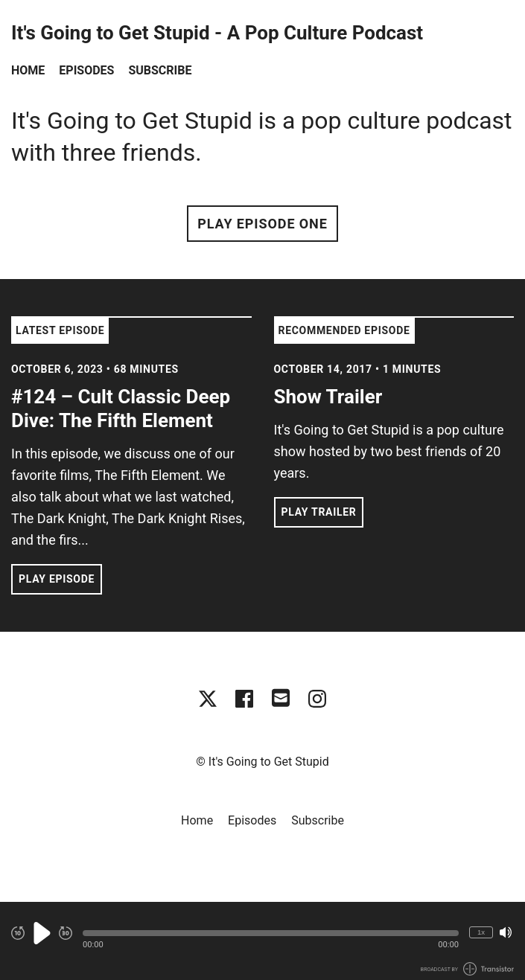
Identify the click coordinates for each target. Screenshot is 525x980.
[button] (271, 933)
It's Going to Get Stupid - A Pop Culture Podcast (217, 33)
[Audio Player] (262, 941)
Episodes (86, 70)
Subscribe (160, 70)
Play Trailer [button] (319, 512)
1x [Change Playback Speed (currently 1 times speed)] (481, 932)
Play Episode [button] (57, 579)
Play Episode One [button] (262, 224)
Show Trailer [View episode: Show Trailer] (328, 397)
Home (28, 70)
